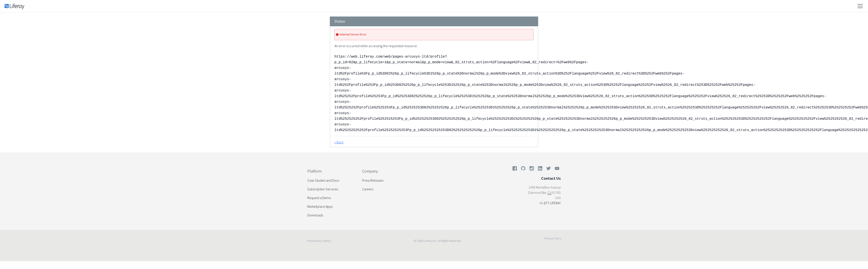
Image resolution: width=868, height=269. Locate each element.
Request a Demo (319, 198)
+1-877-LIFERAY (550, 203)
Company (370, 171)
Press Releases (373, 180)
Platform (314, 171)
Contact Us (551, 178)
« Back (339, 142)
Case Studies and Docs (323, 180)
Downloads (315, 215)
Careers (368, 189)
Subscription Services (323, 189)
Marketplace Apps (320, 206)
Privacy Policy (553, 238)
